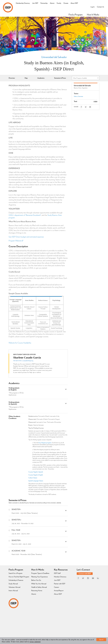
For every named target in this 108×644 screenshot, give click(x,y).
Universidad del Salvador (54, 57)
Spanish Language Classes (36, 481)
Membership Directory (23, 3)
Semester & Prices (60, 78)
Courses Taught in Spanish (36, 472)
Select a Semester (78, 96)
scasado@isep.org (28, 361)
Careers (56, 587)
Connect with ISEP (85, 574)
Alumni (52, 3)
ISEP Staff (57, 573)
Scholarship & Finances (16, 580)
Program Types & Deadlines (40, 573)
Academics (41, 78)
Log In (93, 7)
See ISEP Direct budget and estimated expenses (26, 237)
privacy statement (35, 642)
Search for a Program (15, 573)
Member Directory (60, 577)
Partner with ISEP (60, 584)
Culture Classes (33, 478)
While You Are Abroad (39, 584)
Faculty (59, 3)
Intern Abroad (13, 591)
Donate (66, 3)
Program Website (16, 241)
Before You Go (36, 580)
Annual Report (59, 591)
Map (26, 78)
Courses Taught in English (36, 475)
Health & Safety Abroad (39, 587)
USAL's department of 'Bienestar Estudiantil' (25, 215)
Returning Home (37, 591)
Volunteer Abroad (14, 587)
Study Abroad (13, 584)
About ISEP (74, 3)
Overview (12, 78)
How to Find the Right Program (19, 577)
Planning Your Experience (39, 577)
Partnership (44, 3)
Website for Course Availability (20, 343)
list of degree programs (45, 443)
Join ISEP (35, 3)
